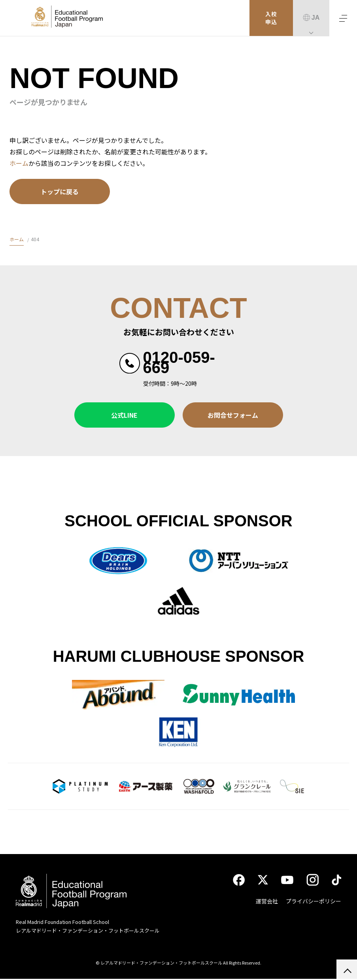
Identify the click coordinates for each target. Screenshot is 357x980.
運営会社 (267, 902)
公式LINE (124, 415)
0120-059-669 (179, 362)
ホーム (19, 163)
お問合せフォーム (233, 415)
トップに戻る (60, 191)
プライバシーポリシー (314, 902)
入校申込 (271, 18)
